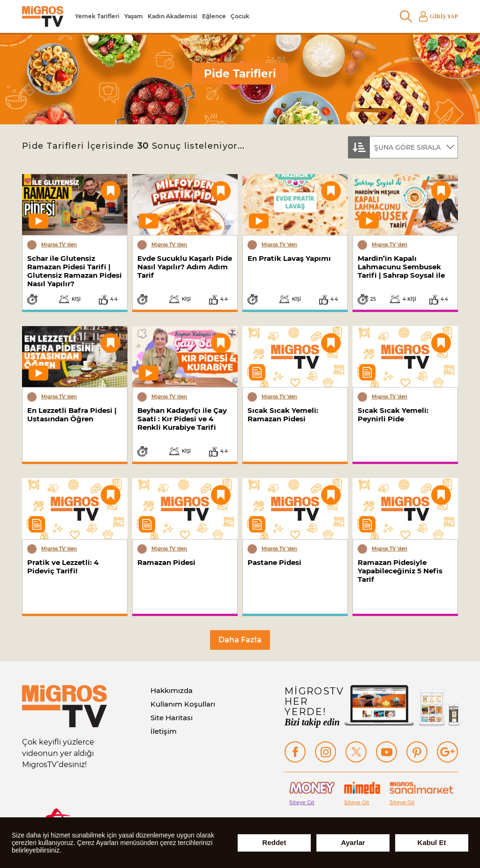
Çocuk (240, 16)
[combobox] (403, 147)
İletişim (164, 731)
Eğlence (214, 16)
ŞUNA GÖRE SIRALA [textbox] (407, 147)
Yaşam (134, 16)
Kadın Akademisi (172, 16)
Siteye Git (302, 802)
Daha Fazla (240, 640)
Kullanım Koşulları (183, 704)
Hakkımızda (172, 690)
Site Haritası (172, 718)
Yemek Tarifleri (97, 16)
